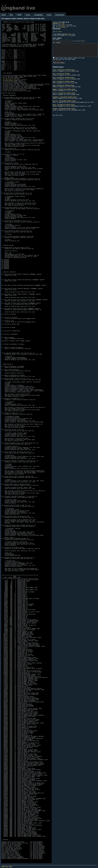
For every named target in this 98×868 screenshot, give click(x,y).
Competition (39, 15)
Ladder (19, 15)
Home (4, 15)
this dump (59, 23)
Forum (28, 15)
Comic (49, 15)
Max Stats (68, 34)
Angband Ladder (65, 26)
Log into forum (80, 41)
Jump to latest (57, 32)
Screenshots (60, 15)
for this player (61, 27)
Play (11, 15)
